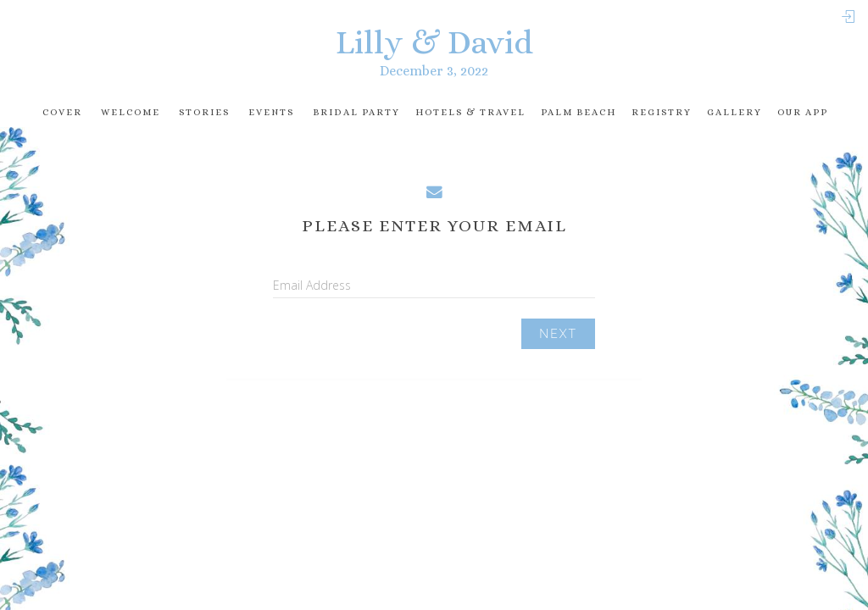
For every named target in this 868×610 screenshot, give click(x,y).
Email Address (312, 285)
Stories (204, 112)
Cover (62, 112)
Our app (803, 112)
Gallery (734, 112)
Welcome (131, 112)
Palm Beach (579, 112)
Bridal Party (356, 112)
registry (662, 112)
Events (271, 112)
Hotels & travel (470, 112)
